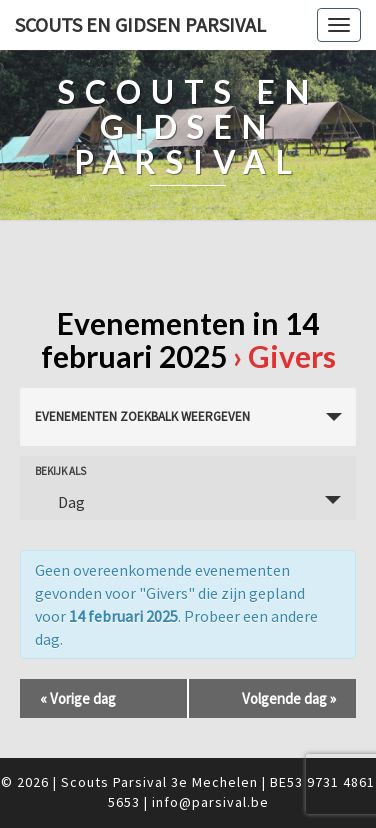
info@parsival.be (210, 802)
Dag (59, 502)
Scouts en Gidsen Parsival (140, 24)
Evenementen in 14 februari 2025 (180, 339)
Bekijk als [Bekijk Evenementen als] (60, 471)
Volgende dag (289, 698)
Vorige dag (78, 698)
